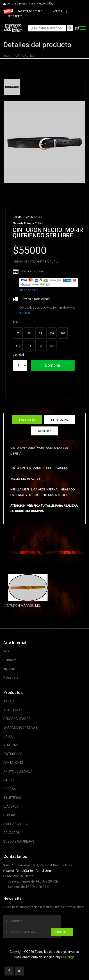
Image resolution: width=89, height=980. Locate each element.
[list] (49, 283)
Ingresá (57, 11)
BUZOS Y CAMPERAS (19, 841)
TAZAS (9, 701)
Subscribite (62, 932)
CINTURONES (25, 55)
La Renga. (68, 957)
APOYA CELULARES (18, 771)
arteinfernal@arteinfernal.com (29, 871)
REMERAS (11, 745)
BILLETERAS (12, 798)
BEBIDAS (10, 815)
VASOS (9, 780)
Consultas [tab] (45, 431)
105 (63, 333)
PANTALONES (13, 763)
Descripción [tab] (27, 420)
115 (29, 346)
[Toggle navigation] (83, 28)
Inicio (7, 55)
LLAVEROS (11, 806)
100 (52, 333)
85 (18, 333)
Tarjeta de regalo (30, 11)
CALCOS (9, 736)
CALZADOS (12, 833)
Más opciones (29, 290)
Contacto (10, 660)
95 (40, 333)
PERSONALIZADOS (17, 719)
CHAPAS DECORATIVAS (20, 728)
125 (52, 346)
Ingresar (25, 313)
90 (29, 333)
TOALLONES (12, 710)
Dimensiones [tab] (60, 420)
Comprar (53, 365)
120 (40, 346)
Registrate (15, 16)
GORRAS (10, 789)
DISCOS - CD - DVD (16, 824)
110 (18, 346)
